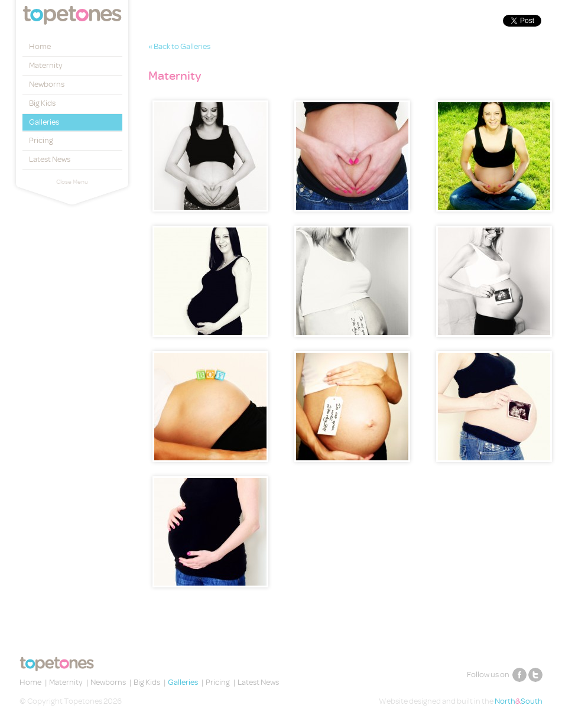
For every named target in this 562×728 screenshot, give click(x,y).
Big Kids (42, 103)
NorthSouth (519, 701)
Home (40, 46)
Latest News (50, 159)
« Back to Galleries (179, 46)
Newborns (47, 84)
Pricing (41, 140)
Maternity (46, 65)
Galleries (44, 122)
